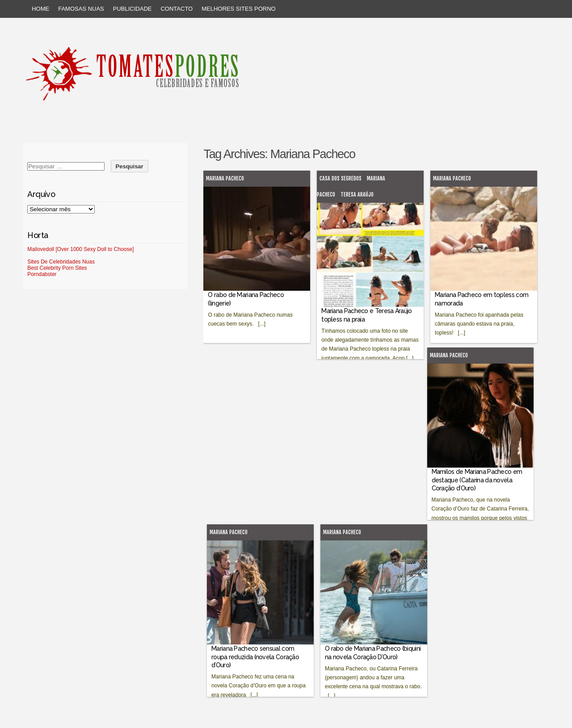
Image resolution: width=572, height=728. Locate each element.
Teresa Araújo (357, 195)
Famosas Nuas (81, 9)
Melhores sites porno (238, 9)
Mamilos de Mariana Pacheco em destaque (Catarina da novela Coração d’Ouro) (477, 480)
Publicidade (132, 9)
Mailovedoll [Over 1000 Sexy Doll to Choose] (80, 249)
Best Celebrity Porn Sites (57, 268)
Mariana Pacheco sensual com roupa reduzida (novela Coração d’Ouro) (255, 657)
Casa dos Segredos (341, 178)
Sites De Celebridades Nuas (61, 262)
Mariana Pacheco (225, 178)
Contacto (177, 9)
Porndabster (42, 274)
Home (40, 9)
